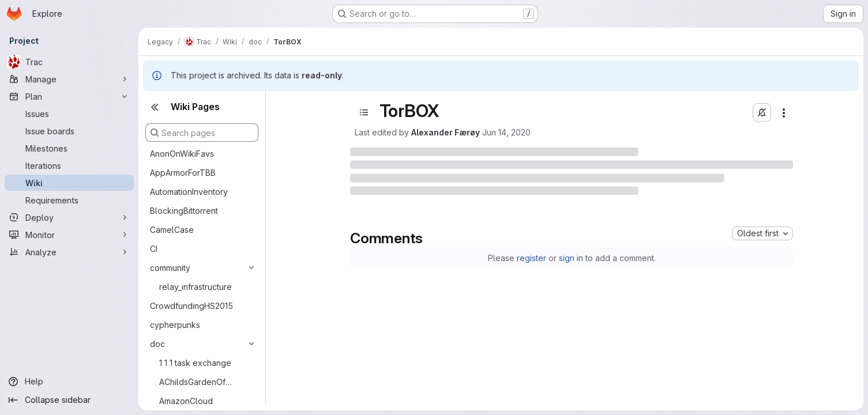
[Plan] (69, 96)
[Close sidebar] (155, 107)
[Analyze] (69, 252)
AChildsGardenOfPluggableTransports (198, 382)
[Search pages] (202, 133)
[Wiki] (69, 183)
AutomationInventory (189, 192)
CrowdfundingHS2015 (191, 306)
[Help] (69, 382)
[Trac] (69, 62)
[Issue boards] (69, 131)
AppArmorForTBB (183, 173)
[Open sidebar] (364, 112)
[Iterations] (69, 165)
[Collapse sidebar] (69, 400)
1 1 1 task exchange (195, 363)
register (531, 258)
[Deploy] (69, 217)
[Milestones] (69, 148)
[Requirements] (69, 200)
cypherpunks (175, 325)
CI (154, 249)
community (170, 268)
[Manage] (69, 79)
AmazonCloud (186, 401)
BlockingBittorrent (184, 211)
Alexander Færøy (446, 132)
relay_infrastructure (196, 287)
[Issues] (69, 114)
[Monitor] (69, 235)
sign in (571, 258)
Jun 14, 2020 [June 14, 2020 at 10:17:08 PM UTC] (506, 132)
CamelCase (172, 230)
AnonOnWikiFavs (182, 154)
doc (157, 344)
